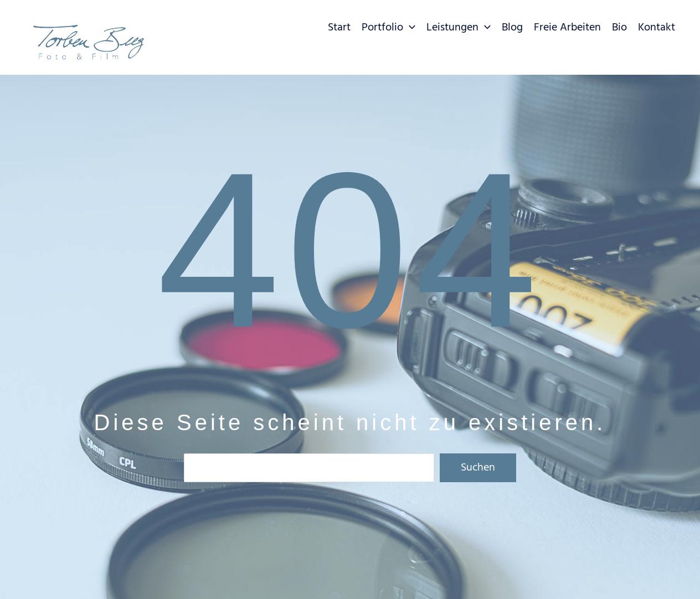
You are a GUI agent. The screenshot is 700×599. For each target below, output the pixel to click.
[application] (409, 28)
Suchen (478, 468)
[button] (388, 30)
